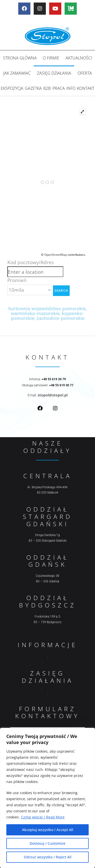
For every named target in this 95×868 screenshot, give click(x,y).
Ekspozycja (12, 88)
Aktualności (79, 58)
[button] (48, 658)
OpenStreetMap (56, 255)
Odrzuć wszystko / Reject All (48, 857)
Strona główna (20, 58)
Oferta (85, 73)
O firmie (51, 58)
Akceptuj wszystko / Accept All (48, 830)
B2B (47, 88)
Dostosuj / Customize (48, 843)
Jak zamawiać (17, 73)
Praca (59, 88)
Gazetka (33, 88)
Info (71, 88)
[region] (48, 798)
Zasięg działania (54, 73)
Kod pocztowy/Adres (31, 262)
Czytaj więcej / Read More (43, 817)
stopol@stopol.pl (53, 395)
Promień (17, 280)
